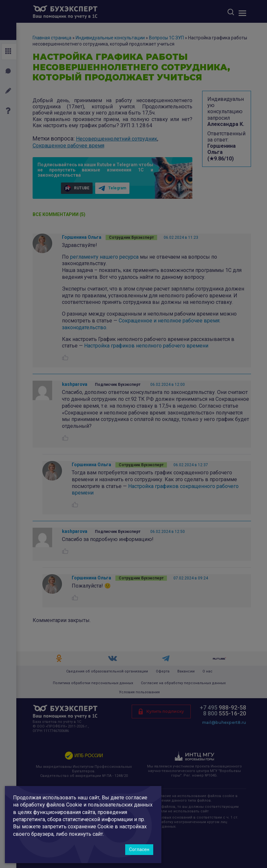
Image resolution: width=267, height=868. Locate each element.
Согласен (139, 849)
